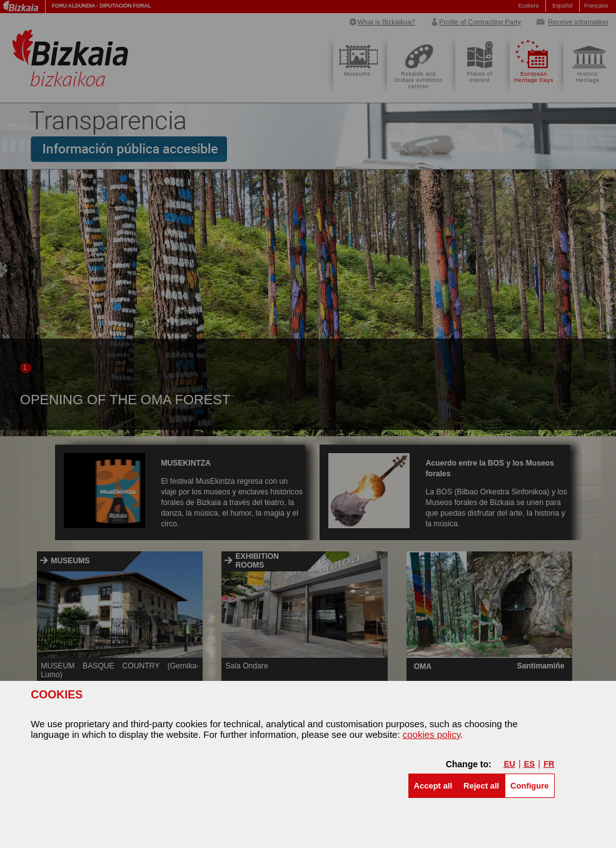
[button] (433, 786)
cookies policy (432, 734)
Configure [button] (529, 786)
